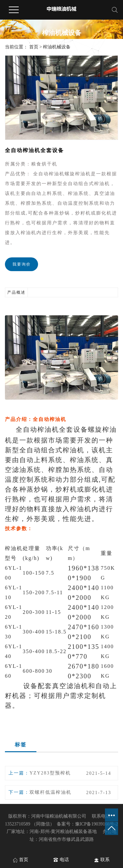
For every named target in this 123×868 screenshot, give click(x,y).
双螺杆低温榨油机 (51, 792)
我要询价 (22, 264)
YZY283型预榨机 (50, 773)
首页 (34, 47)
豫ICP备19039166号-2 (97, 824)
